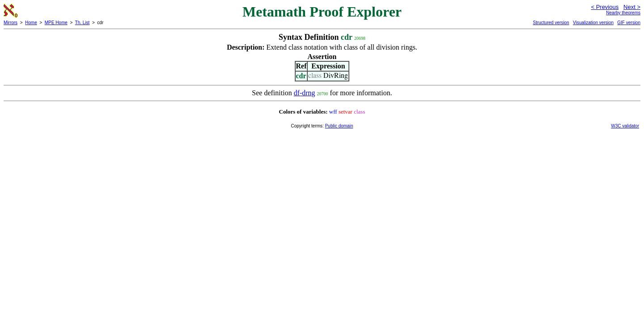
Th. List (83, 23)
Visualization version (593, 23)
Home (31, 23)
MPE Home (56, 23)
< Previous (605, 7)
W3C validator (625, 126)
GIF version (629, 23)
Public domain (339, 126)
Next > (632, 7)
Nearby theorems (623, 13)
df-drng (305, 93)
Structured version (551, 23)
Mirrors (11, 23)
